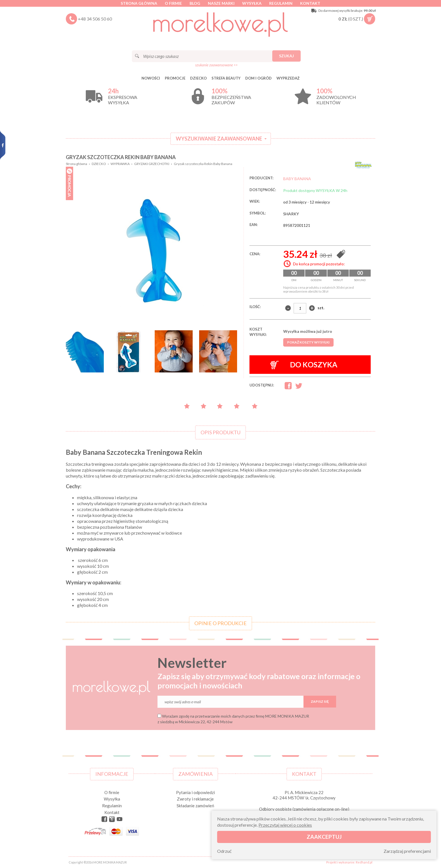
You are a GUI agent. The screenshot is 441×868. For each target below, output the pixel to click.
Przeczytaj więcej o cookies (285, 825)
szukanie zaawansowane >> (216, 65)
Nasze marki (221, 3)
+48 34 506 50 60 (95, 19)
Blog (195, 3)
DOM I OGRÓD (258, 78)
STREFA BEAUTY (226, 78)
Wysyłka (252, 3)
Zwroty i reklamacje (195, 799)
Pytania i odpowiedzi (195, 792)
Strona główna (139, 3)
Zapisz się (320, 701)
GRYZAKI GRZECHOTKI (152, 164)
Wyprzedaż (288, 78)
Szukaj (286, 56)
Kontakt (310, 3)
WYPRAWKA (120, 164)
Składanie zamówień (195, 806)
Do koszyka (304, 365)
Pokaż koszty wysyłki (308, 342)
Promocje (175, 78)
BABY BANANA (297, 179)
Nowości (151, 78)
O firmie (173, 3)
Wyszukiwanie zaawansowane (219, 139)
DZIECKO (198, 78)
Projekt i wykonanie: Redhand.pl (349, 862)
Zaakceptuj (324, 837)
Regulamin (281, 3)
